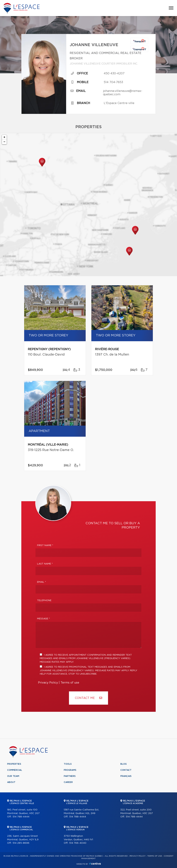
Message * (44, 619)
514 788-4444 (21, 817)
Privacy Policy (48, 683)
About (11, 782)
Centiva (95, 864)
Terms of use (70, 683)
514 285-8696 (21, 843)
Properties (14, 764)
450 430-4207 (114, 73)
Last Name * (45, 564)
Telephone (44, 601)
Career (68, 782)
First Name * (45, 545)
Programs (70, 770)
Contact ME (88, 698)
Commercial (15, 770)
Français (126, 776)
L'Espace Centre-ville (119, 103)
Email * (42, 582)
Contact (126, 770)
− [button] (4, 142)
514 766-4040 (78, 843)
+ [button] (4, 137)
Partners (70, 776)
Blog (124, 764)
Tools (68, 764)
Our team (13, 776)
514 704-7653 (113, 82)
